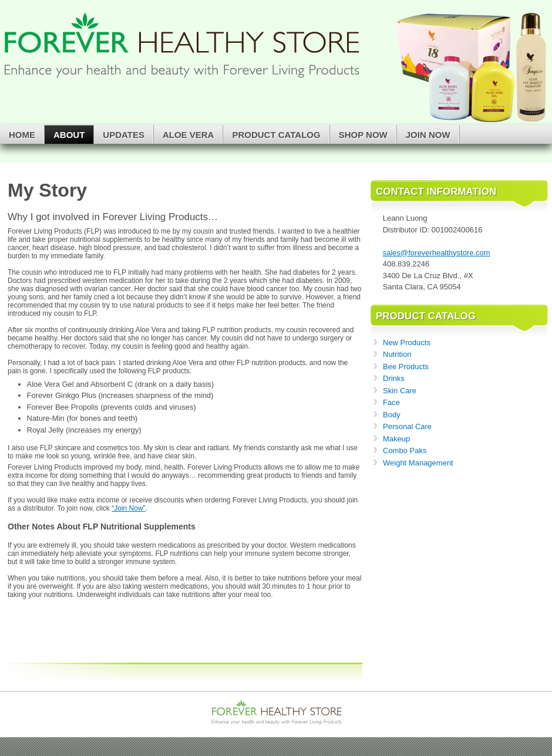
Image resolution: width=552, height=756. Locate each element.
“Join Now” (128, 508)
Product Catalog (276, 135)
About (69, 135)
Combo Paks (405, 450)
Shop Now (363, 135)
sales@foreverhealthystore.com (437, 253)
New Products (407, 342)
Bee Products (406, 367)
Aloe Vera (189, 135)
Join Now (428, 135)
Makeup (396, 439)
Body (392, 415)
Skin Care (400, 391)
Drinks (394, 378)
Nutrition (397, 354)
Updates (124, 135)
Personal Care (407, 426)
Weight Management (418, 463)
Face (391, 402)
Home (22, 135)
